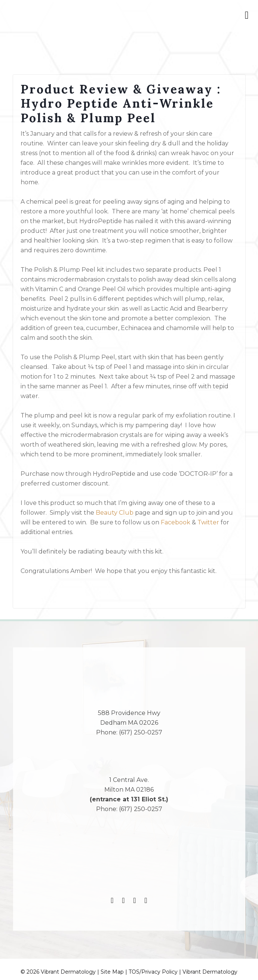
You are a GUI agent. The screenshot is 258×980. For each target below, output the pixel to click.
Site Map (112, 972)
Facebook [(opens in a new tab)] (176, 522)
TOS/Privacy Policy (153, 972)
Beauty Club (115, 513)
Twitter (208, 522)
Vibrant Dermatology (210, 972)
